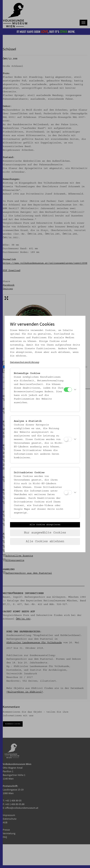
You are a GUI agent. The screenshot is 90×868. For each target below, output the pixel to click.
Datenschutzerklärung (25, 362)
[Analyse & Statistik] (68, 439)
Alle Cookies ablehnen (45, 541)
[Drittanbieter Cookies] (68, 492)
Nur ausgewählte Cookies (45, 533)
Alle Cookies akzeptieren (45, 525)
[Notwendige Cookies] (68, 390)
